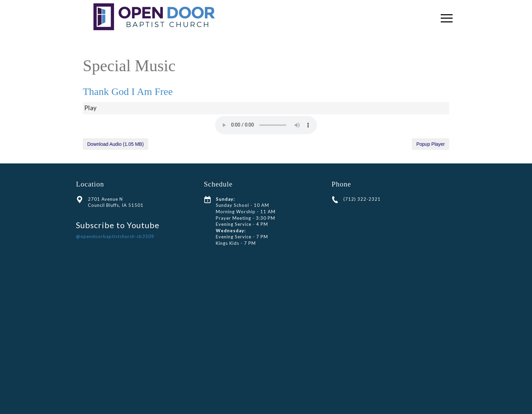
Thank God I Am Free (128, 91)
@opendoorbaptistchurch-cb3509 (115, 236)
